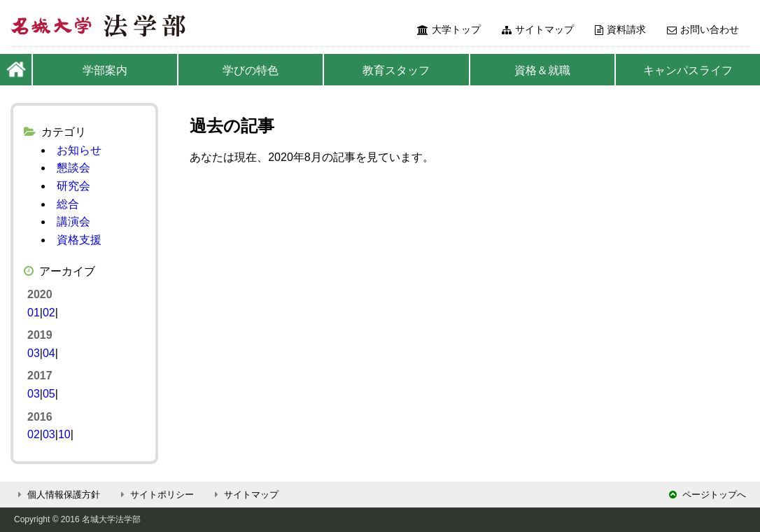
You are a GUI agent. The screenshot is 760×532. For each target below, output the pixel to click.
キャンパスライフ (688, 70)
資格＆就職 (542, 70)
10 (64, 434)
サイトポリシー (155, 495)
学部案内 (105, 70)
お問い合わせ (703, 29)
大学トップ (449, 29)
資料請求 (620, 29)
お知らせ (79, 150)
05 (49, 394)
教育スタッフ (396, 70)
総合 (68, 204)
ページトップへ (708, 495)
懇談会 (73, 168)
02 (49, 313)
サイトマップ (538, 29)
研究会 (73, 186)
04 (49, 353)
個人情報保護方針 (57, 495)
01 (34, 313)
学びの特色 (251, 70)
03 (34, 353)
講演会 (73, 222)
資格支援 (79, 240)
